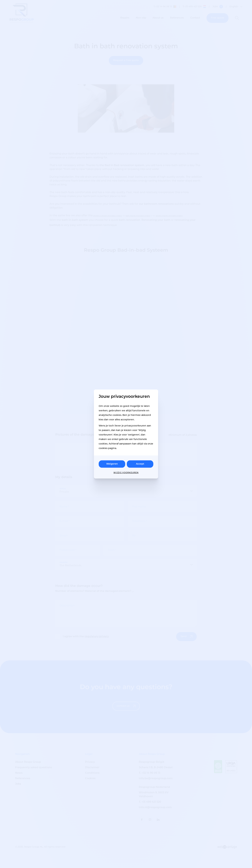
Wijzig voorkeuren (126, 473)
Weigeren (112, 464)
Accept (140, 464)
